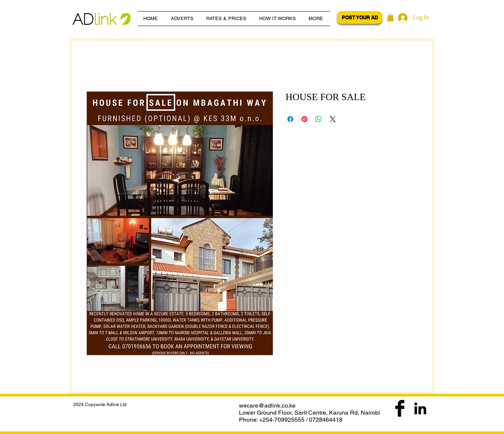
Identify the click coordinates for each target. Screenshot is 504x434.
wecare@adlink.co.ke (267, 406)
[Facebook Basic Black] (400, 408)
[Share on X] (333, 119)
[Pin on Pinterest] (304, 119)
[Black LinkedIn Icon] (420, 408)
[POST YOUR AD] (360, 17)
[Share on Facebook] (290, 119)
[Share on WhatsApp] (319, 119)
